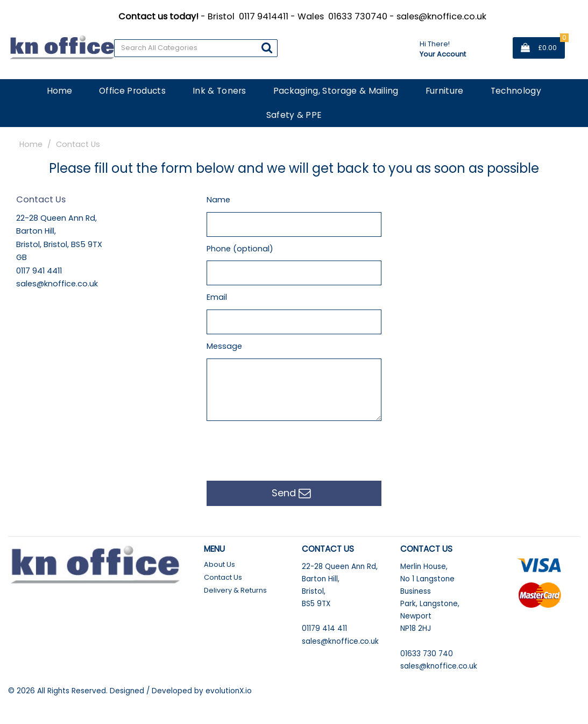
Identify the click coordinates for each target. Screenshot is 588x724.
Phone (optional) (240, 249)
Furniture (445, 91)
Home (59, 91)
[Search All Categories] (196, 48)
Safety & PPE (294, 115)
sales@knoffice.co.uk (441, 16)
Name (218, 200)
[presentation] (288, 448)
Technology (516, 91)
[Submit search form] (267, 48)
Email (217, 297)
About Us (219, 564)
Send (291, 494)
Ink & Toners (219, 91)
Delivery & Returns (235, 590)
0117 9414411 (264, 16)
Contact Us (223, 577)
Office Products (132, 91)
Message (224, 346)
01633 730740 (358, 16)
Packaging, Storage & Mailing (336, 91)
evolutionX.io (229, 691)
